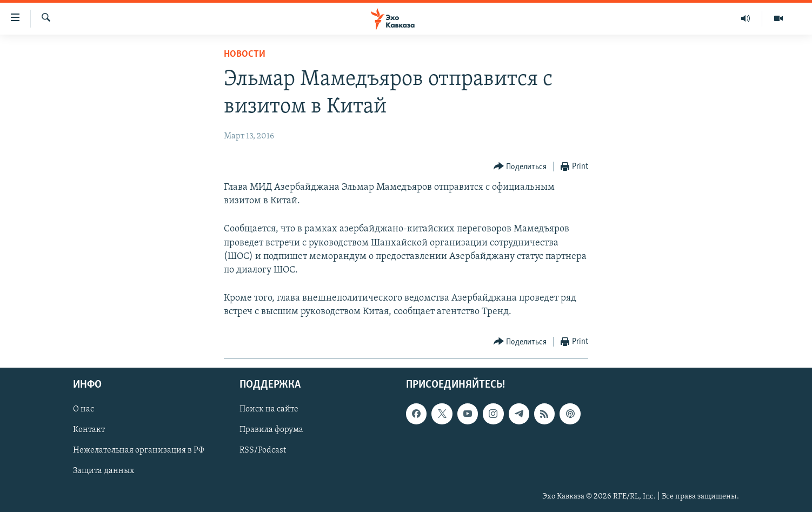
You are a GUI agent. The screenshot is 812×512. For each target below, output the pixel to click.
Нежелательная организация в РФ (139, 450)
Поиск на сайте (269, 409)
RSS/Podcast (263, 450)
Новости (245, 54)
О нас (84, 409)
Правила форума (271, 430)
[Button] (520, 167)
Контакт (89, 430)
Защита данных (104, 471)
